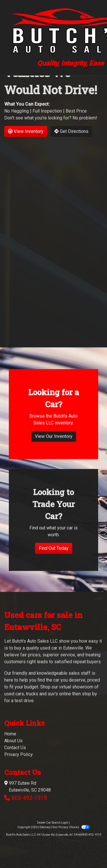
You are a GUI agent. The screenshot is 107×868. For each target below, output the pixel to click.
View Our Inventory (54, 451)
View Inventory (26, 131)
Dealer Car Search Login (53, 823)
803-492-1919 (29, 798)
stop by (89, 694)
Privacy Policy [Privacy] (19, 754)
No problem (84, 118)
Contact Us (15, 748)
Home (10, 734)
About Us (13, 741)
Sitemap (45, 827)
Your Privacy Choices (71, 827)
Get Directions (71, 131)
